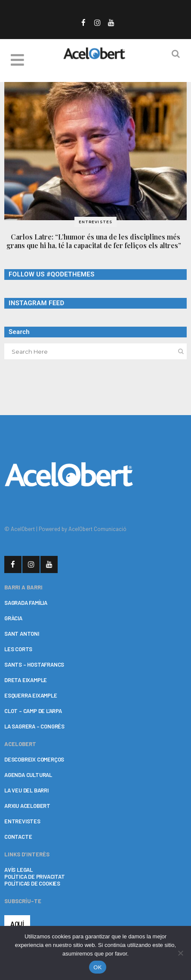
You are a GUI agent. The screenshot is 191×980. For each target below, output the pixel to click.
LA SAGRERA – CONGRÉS (34, 726)
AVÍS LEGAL (18, 870)
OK (97, 967)
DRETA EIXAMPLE (26, 680)
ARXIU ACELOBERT (27, 806)
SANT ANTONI (22, 634)
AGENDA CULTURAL (28, 775)
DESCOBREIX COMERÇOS (34, 759)
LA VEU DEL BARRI (26, 790)
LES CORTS (18, 649)
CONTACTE (18, 837)
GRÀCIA (13, 618)
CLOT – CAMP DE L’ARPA (33, 711)
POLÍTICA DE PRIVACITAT (35, 877)
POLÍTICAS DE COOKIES (32, 883)
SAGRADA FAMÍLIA (26, 603)
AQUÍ (17, 924)
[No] (180, 953)
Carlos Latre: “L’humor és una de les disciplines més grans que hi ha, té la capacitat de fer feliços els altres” (95, 241)
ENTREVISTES (22, 821)
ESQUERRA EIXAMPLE (31, 695)
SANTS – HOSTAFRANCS (34, 664)
